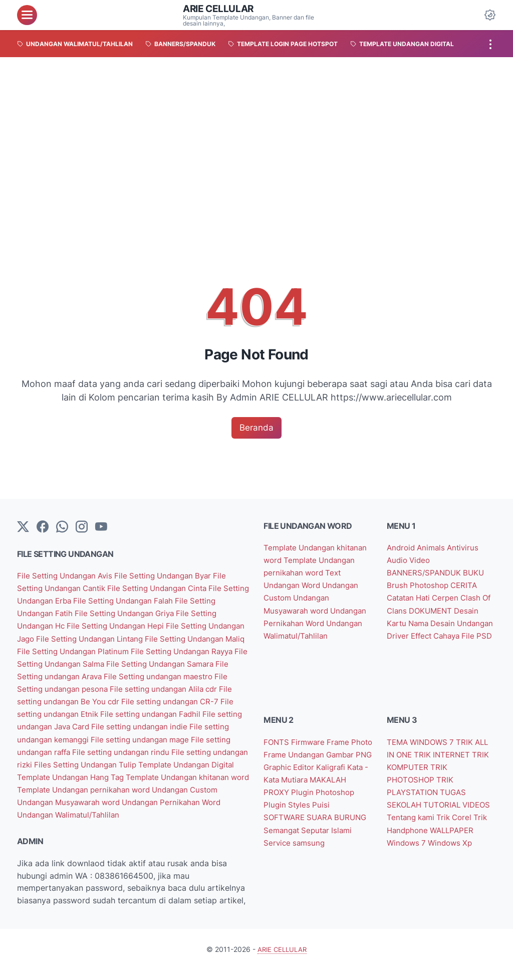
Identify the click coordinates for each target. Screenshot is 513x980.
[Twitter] (23, 528)
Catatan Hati (412, 598)
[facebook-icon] (43, 528)
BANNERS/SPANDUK (427, 573)
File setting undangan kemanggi (167, 738)
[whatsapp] (62, 528)
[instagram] (82, 528)
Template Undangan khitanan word (164, 788)
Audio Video (410, 560)
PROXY (320, 797)
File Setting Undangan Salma (169, 663)
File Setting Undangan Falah (162, 601)
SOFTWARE (306, 822)
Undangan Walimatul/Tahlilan (72, 825)
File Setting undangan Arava (173, 676)
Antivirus (468, 548)
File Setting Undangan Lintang (168, 639)
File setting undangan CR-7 (70, 713)
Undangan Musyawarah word (74, 813)
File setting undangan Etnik (175, 713)
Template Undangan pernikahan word (89, 800)
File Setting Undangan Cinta (169, 589)
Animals (435, 548)
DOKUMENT (445, 611)
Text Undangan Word (304, 585)
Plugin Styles (331, 810)
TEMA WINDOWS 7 (424, 747)
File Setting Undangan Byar (174, 576)
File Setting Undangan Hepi (154, 626)
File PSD (434, 648)
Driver (441, 635)
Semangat (320, 834)
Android (403, 548)
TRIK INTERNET (447, 759)
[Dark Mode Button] (490, 15)
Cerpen (452, 598)
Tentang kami (446, 822)
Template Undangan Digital (161, 775)
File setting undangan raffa (161, 750)
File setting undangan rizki (158, 763)
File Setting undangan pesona (177, 688)
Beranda (257, 428)
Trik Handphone (440, 834)
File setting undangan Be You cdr (181, 701)
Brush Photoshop (420, 585)
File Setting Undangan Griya (163, 614)
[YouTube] (101, 528)
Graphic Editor (343, 772)
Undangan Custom (197, 800)
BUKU (479, 573)
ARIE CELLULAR (220, 9)
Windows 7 (457, 847)
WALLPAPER (411, 847)
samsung (335, 847)
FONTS (278, 747)
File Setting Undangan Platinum (171, 651)
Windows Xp (410, 859)
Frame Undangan (321, 759)
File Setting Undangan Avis (69, 576)
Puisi (274, 822)
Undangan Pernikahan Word (183, 813)
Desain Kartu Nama (425, 623)
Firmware (311, 747)
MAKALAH (285, 797)
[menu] (27, 15)
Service (303, 847)
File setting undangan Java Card (173, 725)
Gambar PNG (290, 772)
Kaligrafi (280, 785)
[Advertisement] (256, 132)
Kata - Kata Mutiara (334, 785)
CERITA (468, 585)
